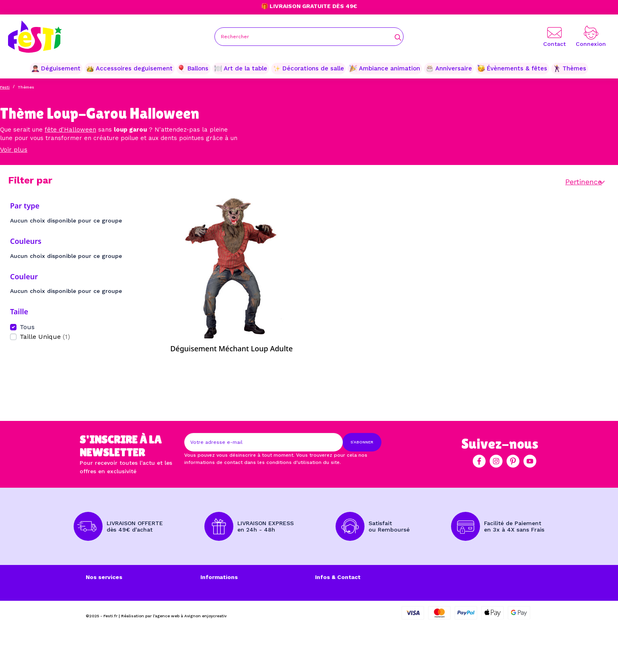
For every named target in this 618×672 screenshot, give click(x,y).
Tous (27, 327)
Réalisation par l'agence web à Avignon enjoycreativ (174, 657)
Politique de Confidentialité (239, 614)
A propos (98, 597)
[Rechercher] (309, 37)
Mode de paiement (112, 606)
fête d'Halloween (70, 130)
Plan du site (217, 623)
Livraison (98, 589)
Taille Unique (45, 337)
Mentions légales (224, 589)
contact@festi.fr (380, 623)
